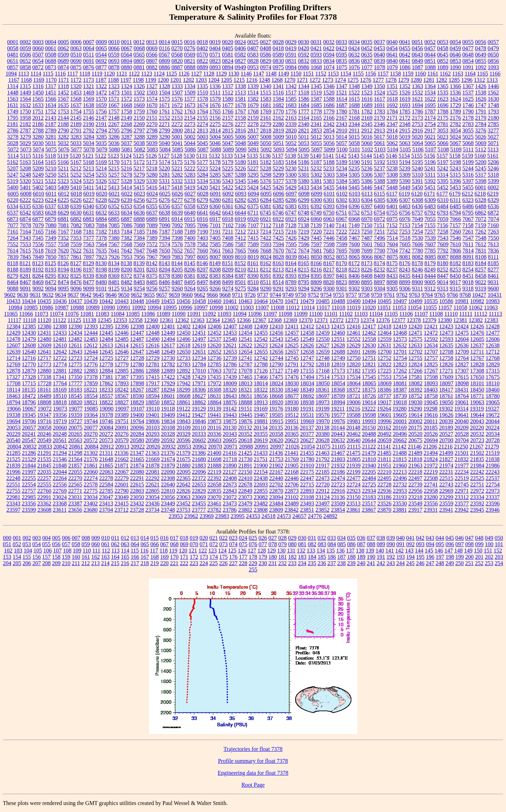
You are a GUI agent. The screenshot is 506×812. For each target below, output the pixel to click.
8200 (126, 270)
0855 (481, 61)
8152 (240, 263)
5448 (392, 187)
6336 (38, 206)
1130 (233, 74)
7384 (139, 238)
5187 (316, 162)
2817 (253, 130)
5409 (63, 187)
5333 (190, 181)
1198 (138, 80)
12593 (446, 339)
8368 (101, 276)
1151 (308, 74)
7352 (63, 238)
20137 (307, 428)
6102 (342, 194)
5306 (367, 175)
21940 (369, 466)
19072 (45, 409)
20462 (353, 434)
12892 (183, 371)
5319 (13, 181)
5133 (227, 156)
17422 (168, 377)
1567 (63, 99)
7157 (455, 225)
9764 (427, 295)
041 (410, 538)
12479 (29, 339)
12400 (153, 326)
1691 (379, 105)
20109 (184, 428)
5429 (291, 187)
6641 (202, 213)
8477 (89, 282)
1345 (316, 86)
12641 (44, 352)
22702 (276, 484)
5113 (493, 149)
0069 (152, 48)
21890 (230, 466)
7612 (481, 244)
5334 (202, 181)
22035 (44, 472)
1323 (114, 86)
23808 (261, 510)
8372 (126, 276)
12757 (431, 358)
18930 (292, 402)
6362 (240, 206)
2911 (354, 130)
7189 (190, 232)
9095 (63, 289)
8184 (481, 263)
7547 (468, 238)
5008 (266, 137)
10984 (15, 307)
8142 (152, 263)
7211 (228, 232)
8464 (13, 282)
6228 (101, 200)
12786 (230, 364)
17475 (276, 377)
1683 (291, 105)
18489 (44, 396)
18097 (446, 383)
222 (184, 563)
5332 (177, 181)
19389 (122, 415)
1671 (164, 105)
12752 (384, 358)
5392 (430, 181)
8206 (190, 270)
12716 (29, 358)
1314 (13, 86)
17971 (199, 383)
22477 (353, 478)
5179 (228, 162)
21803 (338, 459)
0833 (316, 61)
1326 (139, 86)
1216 (252, 80)
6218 (480, 194)
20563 (75, 440)
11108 (436, 314)
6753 (367, 213)
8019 (253, 257)
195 (420, 557)
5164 (38, 162)
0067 (126, 48)
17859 (91, 383)
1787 (430, 112)
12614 (122, 345)
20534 (493, 434)
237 (332, 563)
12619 (199, 345)
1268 (277, 80)
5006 (240, 137)
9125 (114, 289)
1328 (164, 86)
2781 (443, 124)
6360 (215, 206)
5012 (316, 137)
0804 (126, 61)
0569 (190, 55)
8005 (203, 257)
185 (322, 557)
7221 (329, 232)
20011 (431, 421)
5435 (329, 187)
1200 (163, 80)
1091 (468, 67)
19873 (214, 421)
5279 (139, 175)
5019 (405, 137)
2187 (51, 124)
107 (57, 551)
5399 (493, 181)
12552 (353, 339)
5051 (278, 143)
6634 (126, 213)
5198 (455, 162)
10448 (137, 301)
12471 (415, 333)
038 (381, 538)
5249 (38, 175)
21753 (276, 459)
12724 (91, 358)
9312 (430, 289)
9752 (313, 295)
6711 (253, 213)
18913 (261, 402)
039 (391, 538)
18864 (214, 402)
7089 (152, 225)
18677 (292, 396)
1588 (329, 99)
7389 (152, 238)
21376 (168, 453)
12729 (153, 358)
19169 (261, 409)
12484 (106, 339)
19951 (292, 421)
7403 (202, 238)
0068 (139, 48)
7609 (443, 244)
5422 (228, 187)
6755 (392, 213)
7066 (455, 219)
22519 (462, 478)
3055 (468, 130)
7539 (430, 238)
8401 (342, 276)
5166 (63, 162)
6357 (177, 206)
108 (67, 551)
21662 (122, 459)
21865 (106, 466)
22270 (75, 478)
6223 (38, 200)
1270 (290, 80)
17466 (261, 377)
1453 (76, 93)
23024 (60, 497)
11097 (270, 314)
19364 (91, 415)
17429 (199, 377)
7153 (404, 225)
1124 (159, 74)
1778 (316, 112)
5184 (291, 162)
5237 (379, 168)
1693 (405, 105)
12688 (338, 352)
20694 (431, 440)
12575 (415, 339)
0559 (114, 55)
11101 (331, 314)
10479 (307, 301)
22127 (230, 472)
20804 (14, 447)
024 (243, 538)
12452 (214, 333)
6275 (152, 200)
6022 (127, 194)
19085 (91, 409)
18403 (431, 390)
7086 (127, 225)
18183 (75, 390)
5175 (177, 162)
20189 (446, 428)
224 (204, 563)
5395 (443, 181)
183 (302, 557)
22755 (13, 491)
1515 (266, 93)
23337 (493, 497)
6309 (430, 200)
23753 (183, 510)
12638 (493, 345)
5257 (114, 175)
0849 (417, 61)
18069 (384, 383)
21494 (431, 453)
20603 (214, 440)
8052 (329, 257)
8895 (367, 282)
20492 (384, 434)
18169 (60, 390)
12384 (13, 326)
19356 (60, 415)
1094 (11, 74)
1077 (367, 67)
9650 (124, 295)
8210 (240, 270)
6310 (443, 200)
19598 (369, 415)
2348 (405, 124)
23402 (91, 503)
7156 (442, 225)
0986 (304, 67)
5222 (190, 168)
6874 (25, 219)
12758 (446, 358)
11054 (414, 307)
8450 (455, 276)
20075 (76, 428)
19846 (199, 421)
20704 (462, 440)
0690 (76, 61)
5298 (266, 175)
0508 (51, 55)
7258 (443, 232)
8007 (215, 257)
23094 (276, 497)
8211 (253, 270)
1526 (405, 93)
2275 (215, 124)
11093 (224, 314)
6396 (354, 206)
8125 (51, 263)
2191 (101, 124)
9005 (430, 282)
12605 (477, 339)
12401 (168, 326)
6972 (379, 219)
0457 (430, 48)
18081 (400, 383)
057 (66, 544)
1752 (51, 112)
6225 (63, 200)
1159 (408, 74)
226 (223, 563)
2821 (304, 130)
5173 (152, 162)
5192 (379, 162)
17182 (353, 371)
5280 (152, 175)
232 (283, 563)
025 (253, 538)
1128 (209, 74)
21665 (137, 459)
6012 (64, 194)
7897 (89, 257)
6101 (329, 194)
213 (96, 563)
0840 (392, 61)
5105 (405, 149)
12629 (353, 345)
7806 (455, 251)
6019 (89, 194)
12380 (445, 320)
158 (56, 557)
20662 (400, 440)
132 (301, 551)
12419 (400, 326)
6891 (164, 219)
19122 (183, 409)
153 (7, 557)
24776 (315, 516)
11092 (209, 314)
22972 (477, 491)
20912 (107, 447)
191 (381, 557)
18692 (307, 396)
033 (332, 538)
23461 (214, 503)
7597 (316, 244)
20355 (261, 434)
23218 (415, 497)
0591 (291, 55)
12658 (307, 352)
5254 (89, 175)
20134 (260, 428)
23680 (91, 510)
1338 (240, 86)
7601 (367, 244)
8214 (291, 270)
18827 (122, 402)
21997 (29, 472)
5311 (430, 175)
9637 (73, 295)
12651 (199, 352)
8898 (392, 282)
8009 (228, 257)
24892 (330, 516)
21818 (415, 459)
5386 (367, 181)
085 (342, 544)
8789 (291, 282)
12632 (400, 345)
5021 (430, 137)
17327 (13, 377)
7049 (417, 219)
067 (164, 544)
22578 (91, 484)
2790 (63, 130)
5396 (455, 181)
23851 (307, 510)
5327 (114, 181)
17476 (292, 377)
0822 (202, 61)
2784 (481, 124)
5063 (405, 143)
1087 (417, 67)
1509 (190, 93)
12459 (323, 333)
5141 (329, 156)
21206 (430, 447)
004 (46, 538)
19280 (400, 409)
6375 (253, 206)
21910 (307, 466)
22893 (307, 491)
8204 (164, 270)
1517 (291, 93)
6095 (266, 194)
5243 (455, 168)
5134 (240, 156)
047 (469, 538)
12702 (415, 352)
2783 (468, 124)
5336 (215, 181)
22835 (214, 491)
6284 (266, 200)
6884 (101, 219)
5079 (102, 149)
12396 (122, 326)
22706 (292, 484)
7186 (152, 232)
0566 (152, 55)
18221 (91, 390)
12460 (338, 333)
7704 (392, 251)
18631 (214, 396)
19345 (29, 415)
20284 (137, 434)
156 (37, 557)
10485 (323, 301)
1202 (188, 80)
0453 (379, 48)
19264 (384, 409)
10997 (201, 307)
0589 (278, 55)
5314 (443, 175)
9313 (443, 289)
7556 (38, 244)
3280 (38, 137)
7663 (228, 251)
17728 (44, 383)
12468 (400, 333)
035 (351, 538)
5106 (418, 149)
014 (145, 538)
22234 (462, 472)
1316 (38, 86)
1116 (60, 74)
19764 (137, 421)
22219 (431, 472)
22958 (431, 491)
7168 (76, 232)
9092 (38, 289)
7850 (51, 257)
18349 (307, 390)
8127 (76, 263)
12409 (261, 326)
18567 (122, 396)
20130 (229, 428)
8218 (342, 270)
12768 (493, 358)
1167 (14, 80)
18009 (230, 383)
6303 (354, 200)
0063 (76, 48)
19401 (153, 415)
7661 (215, 251)
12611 (75, 345)
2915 (405, 130)
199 (460, 557)
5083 (152, 149)
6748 (304, 213)
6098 (304, 194)
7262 (481, 232)
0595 (342, 55)
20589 (153, 440)
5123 (113, 156)
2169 (367, 118)
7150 (366, 225)
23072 (230, 497)
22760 (44, 491)
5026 (481, 137)
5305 (354, 175)
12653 (230, 352)
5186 (304, 162)
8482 (126, 282)
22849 (245, 491)
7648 (152, 251)
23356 (29, 503)
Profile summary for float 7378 (253, 761)
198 (450, 557)
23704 (106, 510)
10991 (123, 307)
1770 (278, 112)
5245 (481, 168)
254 (499, 563)
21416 (230, 453)
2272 (177, 124)
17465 (245, 377)
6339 (76, 206)
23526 (384, 503)
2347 (392, 124)
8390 (253, 276)
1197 (126, 80)
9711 (237, 295)
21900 (261, 466)
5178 (215, 162)
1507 (177, 93)
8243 (405, 270)
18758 (431, 396)
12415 (338, 326)
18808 (44, 402)
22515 (446, 478)
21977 (462, 466)
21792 (323, 459)
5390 (405, 181)
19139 (214, 409)
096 (450, 544)
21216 (446, 447)
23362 (44, 503)
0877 (101, 67)
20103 (153, 428)
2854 (329, 130)
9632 (48, 295)
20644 (369, 440)
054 (37, 544)
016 (164, 538)
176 (233, 557)
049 (489, 538)
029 (292, 538)
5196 (430, 162)
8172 (354, 263)
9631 (35, 295)
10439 (91, 301)
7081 (64, 225)
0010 (114, 42)
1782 (367, 112)
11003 (247, 307)
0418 (278, 48)
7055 (430, 219)
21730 (245, 459)
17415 (153, 377)
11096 (255, 314)
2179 (481, 118)
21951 (384, 466)
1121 (122, 74)
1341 (278, 86)
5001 (177, 137)
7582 (202, 244)
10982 (477, 301)
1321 (89, 86)
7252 (392, 232)
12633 (415, 345)
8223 (354, 270)
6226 (76, 200)
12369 (290, 320)
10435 (44, 301)
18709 (338, 396)
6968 (354, 219)
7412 (240, 238)
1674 (202, 105)
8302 (63, 276)
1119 (97, 74)
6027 (190, 194)
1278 (391, 80)
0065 (101, 48)
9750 (301, 295)
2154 (190, 118)
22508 (431, 478)
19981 (353, 421)
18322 (261, 390)
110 (87, 551)
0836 (354, 61)
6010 (38, 194)
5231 (304, 168)
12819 (338, 364)
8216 (316, 270)
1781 (354, 112)
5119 (63, 156)
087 (361, 544)
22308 (168, 478)
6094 (253, 194)
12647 (137, 352)
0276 (190, 48)
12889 (168, 371)
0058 (13, 48)
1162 (445, 74)
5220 (164, 168)
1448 (13, 93)
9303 (367, 289)
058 (76, 544)
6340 (89, 206)
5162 (13, 162)
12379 (429, 320)
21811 (384, 459)
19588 (353, 415)
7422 (266, 238)
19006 (353, 402)
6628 (51, 213)
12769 (13, 364)
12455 (261, 333)
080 (292, 544)
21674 (168, 459)
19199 (323, 409)
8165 (304, 263)
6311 (455, 200)
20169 (400, 428)
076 (253, 544)
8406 (354, 276)
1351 (392, 86)
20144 (338, 428)
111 (96, 551)
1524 (379, 93)
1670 (152, 105)
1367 (468, 86)
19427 (199, 415)
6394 (342, 206)
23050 (137, 497)
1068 (316, 67)
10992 (139, 307)
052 (17, 544)
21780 (307, 459)
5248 (25, 175)
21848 (60, 466)
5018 (392, 137)
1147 (258, 74)
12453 (230, 333)
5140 (316, 156)
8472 (51, 282)
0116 (164, 48)
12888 (153, 371)
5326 (101, 181)
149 (468, 551)
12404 (199, 326)
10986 (46, 307)
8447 (443, 276)
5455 (468, 187)
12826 (446, 364)
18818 (60, 402)
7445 (316, 238)
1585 (291, 99)
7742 (405, 251)
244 (401, 563)
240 (361, 563)
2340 (304, 124)
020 (204, 538)
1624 (455, 99)
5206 (493, 162)
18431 (462, 390)
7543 (443, 238)
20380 (323, 434)
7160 (493, 225)
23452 (183, 503)
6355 (152, 206)
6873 (13, 219)
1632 (25, 105)
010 (105, 538)
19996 (384, 421)
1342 (291, 86)
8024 (266, 257)
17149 (292, 371)
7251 (379, 232)
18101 (477, 383)
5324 (76, 181)
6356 (164, 206)
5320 (25, 181)
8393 (291, 276)
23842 (292, 510)
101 (499, 544)
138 (360, 551)
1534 (430, 93)
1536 (455, 93)
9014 (443, 282)
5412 (101, 187)
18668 (276, 396)
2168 (354, 118)
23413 (106, 503)
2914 (392, 130)
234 (302, 563)
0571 (215, 55)
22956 (415, 491)
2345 (367, 124)
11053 (399, 307)
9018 (468, 282)
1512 (228, 93)
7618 (38, 251)
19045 (431, 402)
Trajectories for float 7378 (253, 749)
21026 (292, 447)
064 (135, 544)
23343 (13, 503)
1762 (177, 112)
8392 (278, 276)
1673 (190, 105)
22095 (183, 472)
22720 (323, 484)
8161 (253, 263)
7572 (152, 244)
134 (321, 551)
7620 (63, 251)
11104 (376, 314)
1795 (13, 118)
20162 (384, 428)
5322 (51, 181)
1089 (443, 67)
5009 (278, 137)
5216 (126, 168)
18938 (307, 402)
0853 (455, 61)
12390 (75, 326)
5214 (101, 168)
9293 (291, 289)
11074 (56, 314)
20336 (214, 434)
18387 (400, 390)
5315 (455, 175)
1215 (239, 80)
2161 (266, 118)
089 (381, 544)
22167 (276, 472)
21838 (493, 459)
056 (56, 544)
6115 (379, 194)
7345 (38, 238)
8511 (265, 282)
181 (283, 557)
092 (410, 544)
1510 (202, 93)
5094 (291, 149)
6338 (63, 206)
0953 (253, 67)
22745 (462, 484)
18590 (137, 396)
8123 (38, 263)
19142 (230, 409)
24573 (284, 516)
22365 (183, 478)
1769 (266, 112)
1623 (443, 99)
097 (460, 544)
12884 (106, 371)
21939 (353, 466)
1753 (63, 112)
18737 (384, 396)
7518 (405, 238)
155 (27, 557)
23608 (44, 510)
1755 (89, 112)
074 (233, 544)
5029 (25, 143)
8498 (215, 282)
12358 (136, 320)
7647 (139, 251)
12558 (369, 339)
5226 (240, 168)
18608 (183, 396)
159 (66, 557)
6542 (25, 213)
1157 (383, 74)
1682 (278, 105)
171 (184, 557)
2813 (202, 130)
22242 (477, 472)
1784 (392, 112)
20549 (44, 440)
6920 (253, 219)
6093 (241, 194)
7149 (354, 225)
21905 (292, 466)
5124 (126, 156)
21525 (13, 459)
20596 (183, 440)
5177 (202, 162)
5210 (51, 168)
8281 (25, 276)
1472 (101, 93)
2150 (139, 118)
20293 (153, 434)
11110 (451, 314)
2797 (139, 130)
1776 (291, 112)
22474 (338, 478)
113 (115, 551)
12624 (276, 345)
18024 (276, 383)
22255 (29, 478)
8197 (89, 270)
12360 (151, 320)
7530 (417, 238)
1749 (13, 112)
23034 (91, 497)
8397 (329, 276)
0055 (468, 42)
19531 (307, 415)
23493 (307, 503)
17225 (384, 371)
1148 (271, 74)
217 (135, 563)
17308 (477, 371)
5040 (164, 143)
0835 (342, 61)
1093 (493, 67)
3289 (152, 137)
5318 (493, 175)
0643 (417, 55)
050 (499, 538)
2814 (215, 130)
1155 (358, 74)
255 (253, 569)
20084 (106, 428)
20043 (477, 421)
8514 (278, 282)
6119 (404, 194)
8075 (393, 257)
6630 (76, 213)
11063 (491, 307)
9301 (342, 289)
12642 (60, 352)
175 (223, 557)
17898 (137, 383)
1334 (190, 86)
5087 (203, 149)
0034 (354, 42)
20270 (91, 434)
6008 (26, 194)
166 (135, 557)
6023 (140, 194)
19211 (338, 409)
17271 (446, 371)
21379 (183, 453)
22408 (230, 478)
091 (401, 544)
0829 (266, 61)
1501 (126, 93)
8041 (304, 257)
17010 (199, 371)
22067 (122, 472)
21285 (13, 453)
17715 (29, 383)
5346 (253, 181)
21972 (431, 466)
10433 (13, 301)
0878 (114, 67)
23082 (261, 497)
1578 (202, 99)
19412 (183, 415)
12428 (493, 326)
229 (253, 563)
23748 (168, 510)
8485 (152, 282)
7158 (468, 225)
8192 (38, 270)
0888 (190, 67)
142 (400, 551)
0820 (177, 61)
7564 (101, 244)
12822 (384, 364)
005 (56, 538)
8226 (367, 270)
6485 (455, 206)
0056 (481, 42)
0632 (354, 55)
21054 (308, 447)
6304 (367, 200)
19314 (461, 409)
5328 (126, 181)
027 (273, 538)
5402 (38, 187)
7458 (342, 238)
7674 (304, 251)
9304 (379, 289)
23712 (122, 510)
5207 (13, 168)
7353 (76, 238)
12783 (183, 364)
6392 (316, 206)
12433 (60, 333)
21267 (476, 447)
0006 (76, 42)
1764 (202, 112)
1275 (353, 80)
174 (214, 557)
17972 (214, 383)
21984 (477, 466)
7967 (152, 257)
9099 (89, 289)
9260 (177, 289)
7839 (13, 257)
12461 (353, 333)
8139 (139, 263)
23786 (230, 510)
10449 (153, 301)
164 (115, 557)
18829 (137, 402)
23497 (323, 503)
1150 (296, 74)
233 (292, 563)
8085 (430, 257)
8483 (139, 282)
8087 (443, 257)
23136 (338, 497)
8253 (455, 270)
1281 (429, 80)
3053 (443, 130)
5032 (63, 143)
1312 (479, 80)
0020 (228, 42)
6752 (354, 213)
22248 (13, 478)
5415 (139, 187)
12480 (44, 339)
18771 (477, 396)
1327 (152, 86)
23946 (493, 510)
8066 (367, 257)
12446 (122, 333)
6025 (165, 194)
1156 (371, 74)
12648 (153, 352)
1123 (147, 74)
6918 (228, 219)
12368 (275, 320)
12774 (60, 364)
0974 (266, 67)
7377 (89, 238)
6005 (13, 194)
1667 (114, 105)
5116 (38, 156)
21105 (339, 447)
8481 (114, 282)
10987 (61, 307)
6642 (215, 213)
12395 (106, 326)
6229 (114, 200)
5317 (481, 175)
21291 (44, 453)
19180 (292, 409)
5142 (341, 156)
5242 (443, 168)
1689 (367, 105)
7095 (190, 225)
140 (380, 551)
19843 (183, 421)
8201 (139, 270)
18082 (415, 383)
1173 (88, 80)
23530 (400, 503)
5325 (89, 181)
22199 (353, 472)
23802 (245, 510)
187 (342, 557)
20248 (60, 434)
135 (331, 551)
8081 (405, 257)
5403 (51, 187)
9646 (111, 295)
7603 (379, 244)
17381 (106, 377)
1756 (101, 112)
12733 (183, 358)
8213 (278, 270)
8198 (101, 270)
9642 (86, 295)
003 (37, 538)
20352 (245, 434)
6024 (152, 194)
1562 (493, 93)
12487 (137, 339)
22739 (415, 484)
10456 (183, 301)
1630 (493, 99)
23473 (230, 503)
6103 (355, 194)
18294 (168, 390)
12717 (44, 358)
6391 (304, 206)
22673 (230, 484)
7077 (13, 225)
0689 (63, 61)
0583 (253, 55)
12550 (323, 339)
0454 (392, 48)
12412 (307, 326)
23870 (384, 510)
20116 (214, 428)
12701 (400, 352)
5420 (202, 187)
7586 (228, 244)
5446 (367, 187)
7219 (304, 232)
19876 (245, 421)
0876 (89, 67)
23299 (446, 497)
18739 (400, 396)
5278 (126, 175)
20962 (200, 447)
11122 (59, 320)
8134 (114, 263)
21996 (13, 472)
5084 (165, 149)
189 (361, 557)
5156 (430, 156)
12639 (13, 352)
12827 (462, 364)
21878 (153, 466)
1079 (392, 67)
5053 (304, 143)
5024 (455, 137)
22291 (137, 478)
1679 (253, 105)
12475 (462, 333)
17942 (183, 383)
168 (155, 557)
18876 (230, 402)
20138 (322, 428)
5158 (455, 156)
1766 (228, 112)
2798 (152, 130)
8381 (190, 276)
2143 (51, 118)
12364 (213, 320)
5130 (189, 156)
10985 (31, 307)
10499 (415, 301)
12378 (414, 320)
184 (312, 557)
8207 (202, 270)
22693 (261, 484)
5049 (253, 143)
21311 (106, 453)
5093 (279, 149)
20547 (29, 440)
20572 (91, 440)
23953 (176, 516)
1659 (101, 105)
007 (76, 538)
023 (233, 538)
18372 (353, 390)
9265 (202, 289)
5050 (266, 143)
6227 (89, 200)
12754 (400, 358)
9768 (465, 295)
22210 (384, 472)
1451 (51, 93)
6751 (342, 213)
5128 (177, 156)
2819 (278, 130)
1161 (433, 74)
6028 (203, 194)
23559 (446, 503)
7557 (51, 244)
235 (312, 563)
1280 (416, 80)
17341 (60, 377)
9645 (98, 295)
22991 (44, 497)
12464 (384, 333)
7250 (367, 232)
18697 (323, 396)
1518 (304, 93)
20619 (261, 440)
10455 (168, 301)
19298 (430, 409)
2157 (228, 118)
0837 (367, 61)
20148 (353, 428)
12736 (214, 358)
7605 (405, 244)
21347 (137, 453)
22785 (106, 491)
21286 (29, 453)
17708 (13, 383)
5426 (278, 187)
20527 (446, 434)
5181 (253, 162)
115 (135, 551)
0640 (379, 55)
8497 (202, 282)
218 (145, 563)
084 (332, 544)
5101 (355, 149)
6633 (114, 213)
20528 (462, 434)
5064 (417, 143)
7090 (165, 225)
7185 (139, 232)
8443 (417, 276)
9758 (364, 295)
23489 (292, 503)
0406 (240, 48)
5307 (379, 175)
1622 (430, 99)
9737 (263, 295)
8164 (291, 263)
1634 (51, 105)
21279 (492, 447)
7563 (89, 244)
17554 (400, 377)
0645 (443, 55)
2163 (291, 118)
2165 (316, 118)
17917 (153, 383)
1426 (481, 86)
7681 (316, 251)
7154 (417, 225)
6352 (114, 206)
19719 (60, 421)
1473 (114, 93)
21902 (276, 466)
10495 (384, 301)
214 (105, 563)
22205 (369, 472)
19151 (245, 409)
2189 (76, 124)
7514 (392, 238)
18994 (338, 402)
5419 (190, 187)
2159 (253, 118)
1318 (63, 86)
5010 (291, 137)
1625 (468, 99)
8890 (354, 282)
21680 (199, 459)
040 (401, 538)
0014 (164, 42)
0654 (38, 61)
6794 (455, 213)
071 (204, 544)
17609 (446, 377)
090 (391, 544)
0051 (417, 42)
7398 (177, 238)
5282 (177, 175)
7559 (76, 244)
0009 (101, 42)
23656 (75, 510)
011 (115, 538)
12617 (168, 345)
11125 (74, 320)
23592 (477, 503)
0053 (443, 42)
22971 (462, 491)
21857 (75, 466)
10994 (154, 307)
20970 (215, 447)
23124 (323, 497)
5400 (13, 187)
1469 (89, 93)
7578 (190, 244)
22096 (199, 472)
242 (381, 563)
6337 (51, 206)
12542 (261, 339)
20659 (384, 440)
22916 (338, 491)
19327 (492, 409)
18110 (492, 383)
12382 (476, 320)
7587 (240, 244)
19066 (14, 409)
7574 (164, 244)
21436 (276, 453)
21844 (29, 466)
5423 (240, 187)
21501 (462, 453)
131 (291, 551)
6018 (76, 194)
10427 (479, 295)
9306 (405, 289)
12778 (106, 364)
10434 (29, 301)
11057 (445, 307)
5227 (253, 168)
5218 (152, 168)
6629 (63, 213)
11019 (354, 307)
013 (135, 538)
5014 (342, 137)
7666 (253, 251)
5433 (304, 187)
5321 (38, 181)
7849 (38, 257)
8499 (228, 282)
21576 (91, 459)
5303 (329, 175)
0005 (63, 42)
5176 (190, 162)
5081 (127, 149)
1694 (417, 105)
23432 (137, 503)
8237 (392, 270)
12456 (276, 333)
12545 (292, 339)
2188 (63, 124)
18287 (153, 390)
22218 (415, 472)
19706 (29, 421)
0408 (266, 48)
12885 (122, 371)
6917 (215, 219)
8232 (379, 270)
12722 (60, 358)
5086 (190, 149)
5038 (139, 143)
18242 (122, 390)
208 (46, 563)
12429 (13, 333)
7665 (240, 251)
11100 (316, 314)
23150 (353, 497)
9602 (10, 295)
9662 (200, 295)
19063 (477, 402)
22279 (122, 478)
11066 (26, 314)
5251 (63, 175)
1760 (152, 112)
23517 (369, 503)
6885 (114, 219)
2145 (76, 118)
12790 (276, 364)
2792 (89, 130)
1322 (101, 86)
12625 (292, 345)
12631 (384, 345)
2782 (455, 124)
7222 (342, 232)
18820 (75, 402)
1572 (126, 99)
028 (283, 538)
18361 (323, 390)
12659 (323, 352)
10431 (495, 295)
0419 (291, 48)
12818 (323, 364)
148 (459, 551)
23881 (400, 510)
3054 (455, 130)
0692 (101, 61)
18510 (60, 396)
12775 (75, 364)
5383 (329, 181)
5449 (405, 187)
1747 (481, 105)
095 (440, 544)
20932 (169, 447)
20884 (91, 447)
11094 (239, 314)
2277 (240, 124)
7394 (164, 238)
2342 (329, 124)
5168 (89, 162)
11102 (346, 314)
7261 (468, 232)
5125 (139, 156)
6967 (342, 219)
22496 (400, 478)
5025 (468, 137)
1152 (321, 74)
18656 (261, 396)
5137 (278, 156)
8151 (228, 263)
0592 (304, 55)
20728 (493, 440)
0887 (177, 67)
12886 (137, 371)
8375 (152, 276)
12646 (122, 352)
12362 (182, 320)
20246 (44, 434)
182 (292, 557)
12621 (230, 345)
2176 (455, 118)
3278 (13, 137)
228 (243, 563)
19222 (369, 409)
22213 (400, 472)
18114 (13, 390)
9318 (468, 289)
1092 (481, 67)
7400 (190, 238)
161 (86, 557)
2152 (164, 118)
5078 (89, 149)
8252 (443, 270)
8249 (430, 270)
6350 (101, 206)
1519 (316, 93)
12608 (29, 345)
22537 (493, 478)
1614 (342, 99)
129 (272, 551)
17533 (338, 377)
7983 (177, 257)
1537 (468, 93)
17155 (307, 371)
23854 (338, 510)
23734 (153, 510)
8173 (367, 263)
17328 (29, 377)
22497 (415, 478)
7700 (379, 251)
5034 (89, 143)
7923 (102, 257)
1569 (89, 99)
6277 (177, 200)
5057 (342, 143)
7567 (114, 244)
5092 (266, 149)
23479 (245, 503)
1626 (481, 99)
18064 (353, 383)
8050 (317, 257)
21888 (214, 466)
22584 (106, 484)
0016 (190, 42)
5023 (443, 137)
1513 (240, 93)
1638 (89, 105)
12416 (353, 326)
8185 (493, 263)
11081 (87, 314)
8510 (253, 282)
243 (391, 563)
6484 (443, 206)
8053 (342, 257)
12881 (60, 371)
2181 (13, 124)
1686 (329, 105)
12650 (183, 352)
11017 (323, 307)
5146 (392, 156)
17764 (60, 383)
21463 (323, 453)
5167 (76, 162)
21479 (369, 453)
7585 (215, 244)
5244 (468, 168)
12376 (383, 320)
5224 (215, 168)
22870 (276, 491)
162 (96, 557)
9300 (329, 289)
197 (440, 557)
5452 (443, 187)
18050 (323, 383)
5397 (468, 181)
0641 (392, 55)
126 (242, 551)
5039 (152, 143)
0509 (63, 55)
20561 (60, 440)
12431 (44, 333)
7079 (38, 225)
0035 (367, 42)
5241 (430, 168)
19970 (323, 421)
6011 (51, 194)
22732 (400, 484)
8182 (455, 263)
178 (253, 557)
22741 (431, 484)
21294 (60, 453)
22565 (75, 484)
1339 (253, 86)
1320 (76, 86)
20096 (137, 428)
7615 (25, 251)
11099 (301, 314)
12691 (353, 352)
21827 (446, 459)
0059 (25, 48)
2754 (430, 124)
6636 (139, 213)
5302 (316, 175)
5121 (88, 156)
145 (429, 551)
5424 (253, 187)
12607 (13, 345)
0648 (468, 55)
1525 (392, 93)
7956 (140, 257)
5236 (367, 168)
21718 (230, 459)
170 (174, 557)
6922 (278, 219)
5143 (354, 156)
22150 (245, 472)
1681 (266, 105)
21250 (461, 447)
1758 (126, 112)
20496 (400, 434)
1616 (367, 99)
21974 (446, 466)
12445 (106, 333)
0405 (228, 48)
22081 (153, 472)
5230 (291, 168)
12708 (446, 352)
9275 (240, 289)
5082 (140, 149)
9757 (351, 295)
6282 (240, 200)
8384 (228, 276)
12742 (261, 358)
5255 (101, 175)
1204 (214, 80)
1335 (202, 86)
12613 (106, 345)
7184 (126, 232)
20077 (91, 428)
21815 (400, 459)
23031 (75, 497)
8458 (481, 276)
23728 (137, 510)
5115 (25, 156)
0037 (379, 42)
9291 (278, 289)
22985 (29, 497)
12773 (44, 364)
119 (173, 551)
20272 (106, 434)
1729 (455, 105)
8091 (468, 257)
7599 (342, 244)
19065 (493, 402)
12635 (446, 345)
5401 (25, 187)
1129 (221, 74)
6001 (481, 187)
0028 (278, 42)
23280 (431, 497)
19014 (369, 402)
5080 (114, 149)
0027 (266, 42)
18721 (353, 396)
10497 (400, 301)
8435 (405, 276)
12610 (60, 345)
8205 (177, 270)
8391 (266, 276)
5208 (25, 168)
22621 (153, 484)
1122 (134, 74)
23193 (400, 497)
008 (86, 538)
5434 (316, 187)
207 (37, 563)
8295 (51, 276)
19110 (153, 409)
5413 (114, 187)
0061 (51, 48)
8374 (139, 276)
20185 (430, 428)
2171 (392, 118)
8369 (114, 276)
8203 (152, 270)
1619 (405, 99)
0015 (177, 42)
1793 (493, 112)
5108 (443, 149)
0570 (202, 55)
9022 (481, 282)
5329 (139, 181)
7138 (303, 225)
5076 (64, 149)
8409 (379, 276)
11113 (495, 314)
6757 (417, 213)
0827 (240, 61)
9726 (250, 295)
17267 (431, 371)
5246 (493, 168)
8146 (202, 263)
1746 (468, 105)
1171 (63, 80)
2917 (430, 130)
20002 (415, 421)
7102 (228, 225)
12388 (60, 326)
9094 (51, 289)
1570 (101, 99)
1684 (304, 105)
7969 (165, 257)
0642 (405, 55)
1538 (481, 93)
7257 (430, 232)
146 (439, 551)
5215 (114, 168)
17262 (400, 371)
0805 (139, 61)
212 (86, 563)
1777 (304, 112)
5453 (455, 187)
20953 (184, 447)
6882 (76, 219)
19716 (44, 421)
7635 (101, 251)
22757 (29, 491)
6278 (190, 200)
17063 (214, 371)
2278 (253, 124)
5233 (329, 168)
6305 (379, 200)
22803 (137, 491)
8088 (456, 257)
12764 (462, 358)
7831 (481, 251)
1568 (76, 99)
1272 (315, 80)
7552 (13, 244)
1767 (240, 112)
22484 (369, 478)
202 (489, 557)
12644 (91, 352)
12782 (168, 364)
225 (214, 563)
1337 (228, 86)
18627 (199, 396)
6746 (278, 213)
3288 (139, 137)
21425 (245, 453)
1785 (405, 112)
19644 (477, 415)
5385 (354, 181)
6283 (253, 200)
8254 (468, 270)
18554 (91, 396)
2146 (89, 118)
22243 (493, 472)
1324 (126, 86)
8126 (63, 263)
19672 (493, 415)
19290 (415, 409)
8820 (329, 282)
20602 (199, 440)
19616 (431, 415)
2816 (240, 130)
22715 (307, 484)
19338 (13, 415)
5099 (329, 149)
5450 (417, 187)
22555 (44, 484)
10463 (245, 301)
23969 (207, 516)
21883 (199, 466)
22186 (338, 472)
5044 (190, 143)
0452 (367, 48)
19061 (462, 402)
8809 (316, 282)
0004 (51, 42)
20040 (462, 421)
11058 (460, 307)
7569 (139, 244)
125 (232, 551)
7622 (76, 251)
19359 (75, 415)
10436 (60, 301)
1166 (495, 74)
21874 (137, 466)
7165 (38, 232)
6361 (228, 206)
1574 (152, 99)
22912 (323, 491)
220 (164, 563)
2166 (329, 118)
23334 (477, 497)
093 (420, 544)
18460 (493, 390)
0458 (443, 48)
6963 (329, 219)
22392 (214, 478)
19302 (446, 409)
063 (125, 544)
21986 (493, 466)
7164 (25, 232)
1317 (51, 86)
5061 (379, 143)
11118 (29, 320)
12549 (307, 339)
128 (262, 551)
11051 (384, 307)
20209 (461, 428)
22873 (292, 491)
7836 (493, 251)
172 (194, 557)
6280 (215, 200)
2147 (101, 118)
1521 (342, 93)
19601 (384, 415)
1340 (266, 86)
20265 (75, 434)
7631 (89, 251)
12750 (353, 358)
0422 (329, 48)
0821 (190, 61)
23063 (183, 497)
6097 (291, 194)
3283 (76, 137)
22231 (446, 472)
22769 (60, 491)
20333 (199, 434)
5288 (240, 175)
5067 (455, 143)
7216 (291, 232)
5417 (164, 187)
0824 (228, 61)
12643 (75, 352)
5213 (89, 168)
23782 (214, 510)
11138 (89, 320)
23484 (276, 503)
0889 (202, 67)
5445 (354, 187)
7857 (64, 257)
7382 (126, 238)
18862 (199, 402)
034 (342, 538)
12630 (369, 345)
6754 (379, 213)
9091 (25, 289)
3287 (126, 137)
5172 (139, 162)
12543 (276, 339)
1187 (101, 80)
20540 (13, 440)
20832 (30, 447)
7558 (63, 244)
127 (252, 551)
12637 (477, 345)
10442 (106, 301)
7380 (114, 238)
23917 (415, 510)
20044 (493, 421)
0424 (354, 48)
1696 (443, 105)
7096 (203, 225)
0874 (63, 67)
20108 (168, 428)
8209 (228, 270)
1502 (139, 93)
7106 (241, 225)
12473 (446, 333)
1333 (177, 86)
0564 (126, 55)
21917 (323, 466)
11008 (277, 307)
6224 (51, 200)
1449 (25, 93)
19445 (245, 415)
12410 (276, 326)
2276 (228, 124)
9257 (164, 289)
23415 (122, 503)
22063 (106, 472)
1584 (278, 99)
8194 (63, 270)
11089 (163, 314)
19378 (106, 415)
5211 (63, 168)
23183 (369, 497)
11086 (148, 314)
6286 (291, 200)
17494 (307, 377)
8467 (25, 282)
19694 (13, 421)
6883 (89, 219)
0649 (481, 55)
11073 (41, 314)
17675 (493, 377)
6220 (13, 200)
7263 (493, 232)
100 (489, 544)
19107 (137, 409)
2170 (379, 118)
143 (409, 551)
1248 (264, 80)
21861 (91, 466)
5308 (392, 175)
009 (96, 538)
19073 (60, 409)
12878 (13, 371)
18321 (245, 390)
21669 (153, 459)
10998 (216, 307)
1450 (38, 93)
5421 (215, 187)
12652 (214, 352)
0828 (253, 61)
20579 (122, 440)
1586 (304, 99)
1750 (25, 112)
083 (322, 544)
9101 (101, 289)
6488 (481, 206)
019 (194, 538)
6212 (468, 194)
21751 (261, 459)
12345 (105, 320)
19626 (446, 415)
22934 (369, 491)
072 (214, 544)
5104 (393, 149)
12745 (292, 358)
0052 (430, 42)
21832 (462, 459)
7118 (278, 225)
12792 (307, 364)
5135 (253, 156)
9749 (288, 295)
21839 (13, 466)
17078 (245, 371)
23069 (199, 497)
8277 (493, 270)
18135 (29, 390)
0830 (278, 61)
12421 (431, 326)
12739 (230, 358)
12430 (29, 333)
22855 (261, 491)
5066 (443, 143)
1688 (354, 105)
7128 (291, 225)
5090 (241, 149)
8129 (89, 263)
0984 (291, 67)
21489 (415, 453)
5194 (405, 162)
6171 (430, 194)
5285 (215, 175)
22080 (137, 472)
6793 (443, 213)
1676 (215, 105)
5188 (329, 162)
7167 (63, 232)
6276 (164, 200)
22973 (493, 491)
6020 (102, 194)
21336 (122, 453)
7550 (493, 238)
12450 (183, 333)
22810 (168, 491)
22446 (292, 478)
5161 (493, 156)
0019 (215, 42)
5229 (278, 168)
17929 (168, 383)
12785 (214, 364)
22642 (183, 484)
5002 (190, 137)
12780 (137, 364)
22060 (91, 472)
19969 (307, 421)
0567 (164, 55)
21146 (415, 447)
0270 (177, 48)
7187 (164, 232)
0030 (304, 42)
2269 (139, 124)
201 (479, 557)
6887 (126, 219)
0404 (215, 48)
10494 (369, 301)
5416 (152, 187)
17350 (75, 377)
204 (7, 563)
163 (105, 557)
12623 (261, 345)
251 (469, 563)
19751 (122, 421)
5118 (50, 156)
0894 (228, 67)
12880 (44, 371)
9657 (162, 295)
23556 (431, 503)
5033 (76, 143)
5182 (266, 162)
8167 (329, 263)
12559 (384, 339)
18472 (29, 396)
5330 (152, 181)
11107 (421, 314)
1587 (316, 99)
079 (283, 544)
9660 (187, 295)
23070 (214, 497)
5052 (291, 143)
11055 (430, 307)
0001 (13, 42)
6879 (51, 219)
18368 (338, 390)
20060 (60, 428)
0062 (63, 48)
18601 (168, 396)
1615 (354, 99)
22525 (477, 478)
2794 (101, 130)
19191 (307, 409)
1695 (430, 105)
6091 (215, 194)
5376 (266, 181)
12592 (431, 339)
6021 (114, 194)
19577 (338, 415)
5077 (76, 149)
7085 (114, 225)
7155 (430, 225)
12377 (398, 320)
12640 (29, 352)
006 (66, 538)
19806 (153, 421)
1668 (126, 105)
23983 (222, 516)
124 (222, 551)
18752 (415, 396)
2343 (342, 124)
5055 (316, 143)
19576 (323, 415)
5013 (329, 137)
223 (194, 563)
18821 (91, 402)
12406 (214, 326)
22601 (122, 484)
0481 (13, 55)
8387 (240, 276)
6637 (152, 213)
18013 (245, 383)
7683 (329, 251)
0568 (177, 55)
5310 (417, 175)
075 (243, 544)
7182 (101, 232)
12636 (462, 345)
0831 (291, 61)
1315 (25, 86)
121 (193, 551)
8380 (177, 276)
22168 (292, 472)
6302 (342, 200)
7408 (228, 238)
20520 (415, 434)
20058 (45, 428)
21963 (415, 466)
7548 (481, 238)
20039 (446, 421)
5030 (38, 143)
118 (164, 551)
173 (204, 557)
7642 (126, 251)
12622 (245, 345)
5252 (76, 175)
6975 (392, 219)
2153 (177, 118)
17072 (230, 371)
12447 (137, 333)
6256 (139, 200)
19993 (369, 421)
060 (96, 544)
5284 (202, 175)
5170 (114, 162)
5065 (430, 143)
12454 (245, 333)
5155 (417, 156)
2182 (25, 124)
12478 (13, 339)
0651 (13, 61)
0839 (379, 61)
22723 (338, 484)
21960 (400, 466)
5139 (303, 156)
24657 (299, 516)
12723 (75, 358)
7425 (278, 238)
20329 (183, 434)
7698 (354, 251)
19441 (214, 415)
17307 (462, 371)
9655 (149, 295)
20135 (276, 428)
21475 (353, 453)
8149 (215, 263)
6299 (304, 200)
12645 (106, 352)
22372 (199, 478)
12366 (244, 320)
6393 (329, 206)
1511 (215, 93)
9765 (440, 295)
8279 (13, 276)
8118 (12, 263)
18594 (153, 396)
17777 (75, 383)
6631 (89, 213)
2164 (304, 118)
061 (105, 544)
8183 (468, 263)
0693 (114, 61)
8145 (190, 263)
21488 (400, 453)
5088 (215, 149)
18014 (261, 383)
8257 (481, 270)
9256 (152, 289)
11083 (102, 314)
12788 (261, 364)
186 (332, 557)
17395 (137, 377)
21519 (493, 453)
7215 (278, 232)
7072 (481, 219)
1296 (467, 80)
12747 (307, 358)
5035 (101, 143)
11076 (72, 314)
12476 (477, 333)
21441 (292, 453)
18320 (230, 390)
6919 (240, 219)
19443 (230, 415)
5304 (342, 175)
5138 (291, 156)
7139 (316, 225)
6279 (202, 200)
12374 (368, 320)
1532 (417, 93)
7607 (430, 244)
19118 (168, 409)
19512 (292, 415)
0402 (202, 48)
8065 (355, 257)
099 (479, 544)
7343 (25, 238)
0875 (76, 67)
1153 (333, 74)
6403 (405, 206)
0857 (13, 67)
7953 (127, 257)
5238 (392, 168)
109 (77, 551)
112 (106, 551)
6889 (152, 219)
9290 (266, 289)
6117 (392, 194)
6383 (291, 206)
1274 (340, 80)
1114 (36, 74)
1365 (443, 86)
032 (322, 538)
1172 (76, 80)
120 (183, 551)
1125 (171, 74)
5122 (101, 156)
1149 (283, 74)
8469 (38, 282)
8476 (76, 282)
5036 (114, 143)
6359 (202, 206)
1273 (327, 80)
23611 (60, 510)
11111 (466, 314)
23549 (415, 503)
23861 (353, 510)
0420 (304, 48)
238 (342, 563)
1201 (176, 80)
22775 (91, 491)
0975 (278, 67)
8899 (405, 282)
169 (164, 557)
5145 (379, 156)
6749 (316, 213)
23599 (29, 510)
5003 (202, 137)
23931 (431, 510)
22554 (29, 484)
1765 (215, 112)
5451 (430, 187)
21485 (384, 453)
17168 (323, 371)
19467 (261, 415)
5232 (316, 168)
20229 (13, 434)
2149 (126, 118)
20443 (338, 434)
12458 (307, 333)
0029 (291, 42)
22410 (245, 478)
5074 (38, 149)
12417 (369, 326)
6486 (468, 206)
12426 (477, 326)
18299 (183, 390)
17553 (384, 377)
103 (18, 551)
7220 (316, 232)
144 (419, 551)
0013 (152, 42)
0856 (493, 61)
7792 (443, 251)
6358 (190, 206)
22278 (106, 478)
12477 (493, 333)
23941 (446, 510)
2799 (164, 130)
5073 (26, 149)
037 (371, 538)
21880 (183, 466)
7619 (51, 251)
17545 (369, 377)
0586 (266, 55)
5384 (342, 181)
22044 (60, 472)
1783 (379, 112)
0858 (25, 67)
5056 (329, 143)
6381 (266, 206)
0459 (455, 48)
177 (243, 557)
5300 (291, 175)
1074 (329, 67)
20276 (122, 434)
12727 (122, 358)
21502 (477, 453)
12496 (183, 339)
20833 (45, 447)
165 (125, 557)
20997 (277, 447)
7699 (367, 251)
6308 (417, 200)
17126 (261, 371)
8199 (114, 270)
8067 (380, 257)
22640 (168, 484)
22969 (446, 491)
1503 (152, 93)
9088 (13, 289)
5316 (468, 175)
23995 (238, 516)
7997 (190, 257)
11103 (361, 314)
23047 (106, 497)
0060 (38, 48)
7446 (329, 238)
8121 (25, 263)
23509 (338, 503)
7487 (367, 238)
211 (76, 563)
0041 (405, 42)
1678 (240, 105)
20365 (292, 434)
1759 (139, 112)
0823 (215, 61)
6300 (316, 200)
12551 (338, 339)
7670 (278, 251)
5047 (228, 143)
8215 (304, 270)
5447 (379, 187)
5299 (278, 175)
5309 (405, 175)
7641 (114, 251)
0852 (443, 61)
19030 (415, 402)
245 (410, 563)
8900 (417, 282)
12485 (122, 339)
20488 (369, 434)
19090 (106, 409)
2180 (493, 118)
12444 (91, 333)
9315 (455, 289)
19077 (76, 409)
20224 (492, 428)
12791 (292, 364)
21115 (354, 447)
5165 (51, 162)
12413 (323, 326)
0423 (342, 48)
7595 (291, 244)
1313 (492, 80)
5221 (177, 168)
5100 (342, 149)
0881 (139, 67)
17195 (369, 371)
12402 (183, 326)
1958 (25, 118)
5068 (468, 143)
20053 (14, 428)
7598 (329, 244)
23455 (199, 503)
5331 (164, 181)
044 (440, 538)
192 (391, 557)
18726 (369, 396)
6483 (430, 206)
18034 (307, 383)
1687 (342, 105)
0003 (38, 42)
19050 (446, 402)
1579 (215, 99)
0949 (240, 67)
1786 (417, 112)
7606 (417, 244)
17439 (230, 377)
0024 (240, 42)
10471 (292, 301)
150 (478, 551)
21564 (75, 459)
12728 (137, 358)
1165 (483, 74)
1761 (164, 112)
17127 (276, 371)
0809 (164, 61)
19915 (276, 421)
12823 (400, 364)
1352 (405, 86)
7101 (215, 225)
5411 (88, 187)
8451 (468, 276)
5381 (316, 181)
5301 (304, 175)
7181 (89, 232)
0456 (417, 48)
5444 (342, 187)
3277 (493, 130)
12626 (307, 345)
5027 (493, 137)
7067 (468, 219)
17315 (493, 371)
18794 (13, 402)
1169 (38, 80)
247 (430, 563)
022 (223, 538)
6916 (202, 219)
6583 (38, 213)
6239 (126, 200)
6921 (266, 219)
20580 (137, 440)
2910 (342, 130)
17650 (477, 377)
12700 (384, 352)
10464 (261, 301)
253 (489, 563)
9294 (304, 289)
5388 (379, 181)
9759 (377, 295)
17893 (122, 383)
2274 (202, 124)
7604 (392, 244)
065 (145, 544)
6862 (481, 213)
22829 (199, 491)
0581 (228, 55)
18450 (477, 390)
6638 (164, 213)
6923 (291, 219)
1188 (113, 80)
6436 (417, 206)
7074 (493, 219)
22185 (323, 472)
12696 (369, 352)
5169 (101, 162)
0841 (405, 61)
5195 (417, 162)
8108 (481, 257)
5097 (317, 149)
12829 (493, 364)
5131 (202, 156)
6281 (228, 200)
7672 (291, 251)
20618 (245, 440)
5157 (442, 156)
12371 (321, 320)
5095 (304, 149)
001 (17, 538)
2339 (291, 124)
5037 (126, 143)
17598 (431, 377)
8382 (202, 276)
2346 (379, 124)
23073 (245, 497)
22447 (307, 478)
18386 (384, 390)
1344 (304, 86)
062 (115, 544)
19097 (122, 409)
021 (214, 538)
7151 (379, 225)
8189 (25, 270)
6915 (190, 219)
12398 (137, 326)
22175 (307, 472)
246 (420, 563)
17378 (91, 377)
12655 (261, 352)
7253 (405, 232)
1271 (302, 80)
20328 (168, 434)
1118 (85, 74)
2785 (493, 124)
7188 (177, 232)
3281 (51, 137)
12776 (91, 364)
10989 (92, 307)
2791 (76, 130)
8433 (392, 276)
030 (302, 538)
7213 (253, 232)
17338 (44, 377)
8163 (278, 263)
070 (194, 544)
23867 (369, 510)
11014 (308, 307)
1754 (76, 112)
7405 (215, 238)
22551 (13, 484)
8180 (443, 263)
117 (154, 551)
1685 (316, 105)
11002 (231, 307)
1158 (395, 74)
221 (174, 563)
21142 (399, 447)
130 (281, 551)
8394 (304, 276)
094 (430, 544)
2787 (25, 130)
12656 (276, 352)
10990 (108, 307)
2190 (89, 124)
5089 (228, 149)
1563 (13, 99)
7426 (291, 238)
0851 (430, 61)
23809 (276, 510)
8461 (493, 276)
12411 (291, 326)
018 (184, 538)
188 (351, 557)
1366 (455, 86)
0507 (38, 55)
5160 (480, 156)
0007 (89, 42)
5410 (76, 187)
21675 (183, 459)
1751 (38, 112)
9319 (481, 289)
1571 (114, 99)
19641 (462, 415)
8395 (316, 276)
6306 (392, 200)
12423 (446, 326)
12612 (91, 345)
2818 (266, 130)
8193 (51, 270)
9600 (493, 289)
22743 (446, 484)
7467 (354, 238)
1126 (184, 74)
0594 (329, 55)
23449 (168, 503)
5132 (215, 156)
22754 (493, 484)
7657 (190, 251)
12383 (491, 320)
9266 (215, 289)
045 (450, 538)
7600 (354, 244)
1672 (177, 105)
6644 (240, 213)
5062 (392, 143)
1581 (240, 99)
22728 (384, 484)
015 (155, 538)
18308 (214, 390)
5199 (468, 162)
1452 (63, 93)
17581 (415, 377)
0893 (215, 67)
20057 (29, 428)
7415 (253, 238)
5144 (366, 156)
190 (371, 557)
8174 (379, 263)
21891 (245, 466)
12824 (415, 364)
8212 (266, 270)
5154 (404, 156)
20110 (199, 428)
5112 (481, 149)
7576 (177, 244)
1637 (76, 105)
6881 (63, 219)
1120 (109, 74)
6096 (279, 194)
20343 (230, 434)
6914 (177, 219)
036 (361, 538)
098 (469, 544)
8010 (241, 257)
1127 (196, 74)
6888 (139, 219)
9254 (139, 289)
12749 (338, 358)
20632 (338, 440)
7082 (76, 225)
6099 (317, 194)
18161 (44, 390)
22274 (91, 478)
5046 (215, 143)
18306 (199, 390)
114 (125, 551)
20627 (307, 440)
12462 (369, 333)
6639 (177, 213)
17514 (323, 377)
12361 (167, 320)
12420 (415, 326)
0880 (126, 67)
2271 (164, 124)
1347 (342, 86)
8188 (13, 270)
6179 (455, 194)
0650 (493, 55)
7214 (266, 232)
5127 (164, 156)
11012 (293, 307)
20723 (477, 440)
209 (56, 563)
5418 (177, 187)
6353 (126, 206)
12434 (75, 333)
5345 (240, 181)
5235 (354, 168)
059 (86, 544)
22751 (477, 484)
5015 (354, 137)
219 (155, 563)
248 (440, 563)
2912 (367, 130)
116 (144, 551)
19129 (199, 409)
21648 (106, 459)
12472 (431, 333)
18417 (446, 390)
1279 (403, 80)
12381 (460, 320)
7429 (304, 238)
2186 (38, 124)
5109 (456, 149)
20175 (415, 428)
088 (371, 544)
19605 (400, 415)
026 (263, 538)
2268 (126, 124)
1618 (392, 99)
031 (312, 538)
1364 (430, 86)
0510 (76, 55)
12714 (13, 358)
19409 (168, 415)
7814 (468, 251)
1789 (455, 112)
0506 (25, 55)
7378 (101, 238)
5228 (266, 168)
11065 (11, 314)
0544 (101, 55)
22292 (153, 478)
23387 (75, 503)
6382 (278, 206)
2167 (342, 118)
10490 (353, 301)
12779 (122, 364)
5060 (367, 143)
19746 (106, 421)
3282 (63, 137)
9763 (415, 295)
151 (488, 551)
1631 (13, 105)
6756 (405, 213)
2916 (417, 130)
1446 (493, 86)
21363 (153, 453)
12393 (91, 326)
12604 (462, 339)
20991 (261, 447)
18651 (245, 396)
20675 (415, 440)
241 (371, 563)
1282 (441, 80)
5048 (240, 143)
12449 (168, 333)
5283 (190, 175)
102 (8, 551)
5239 (405, 168)
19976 (338, 421)
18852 (168, 402)
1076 (354, 67)
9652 (136, 295)
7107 (253, 225)
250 (460, 563)
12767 (477, 358)
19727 (75, 421)
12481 (60, 339)
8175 (392, 263)
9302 (354, 289)
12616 (153, 345)
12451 (199, 333)
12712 (493, 352)
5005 (228, 137)
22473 (323, 478)
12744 (276, 358)
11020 (369, 307)
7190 (202, 232)
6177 (442, 194)
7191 (215, 232)
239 (351, 563)
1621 (417, 99)
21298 (75, 453)
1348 (354, 86)
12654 (245, 352)
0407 (253, 48)
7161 (13, 232)
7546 (455, 238)
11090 (179, 314)
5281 (164, 175)
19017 (384, 402)
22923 (353, 491)
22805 (153, 491)
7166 (51, 232)
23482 (261, 503)
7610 (455, 244)
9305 (392, 289)
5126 (151, 156)
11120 (44, 320)
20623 (292, 440)
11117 (14, 320)
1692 (392, 105)
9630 (22, 295)
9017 (455, 282)
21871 (122, 466)
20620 (276, 440)
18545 (75, 396)
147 (449, 551)
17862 (106, 383)
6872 (493, 213)
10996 (185, 307)
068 (174, 544)
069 (184, 544)
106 (47, 551)
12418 (384, 326)
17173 (338, 371)
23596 (493, 503)
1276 (365, 80)
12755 (415, 358)
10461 (230, 301)
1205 (226, 80)
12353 (120, 320)
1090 (455, 67)
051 (7, 544)
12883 (91, 371)
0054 (455, 42)
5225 (228, 168)
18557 (106, 396)
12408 (245, 326)
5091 (253, 149)
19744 (91, 421)
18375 (369, 390)
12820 (353, 364)
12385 (29, 326)
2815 (228, 130)
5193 (392, 162)
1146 (246, 74)
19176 (276, 409)
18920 (276, 402)
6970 (367, 219)
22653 (199, 484)
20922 (138, 447)
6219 (493, 194)
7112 (266, 225)
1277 (378, 80)
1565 (38, 99)
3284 (89, 137)
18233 (106, 390)
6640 (190, 213)
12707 (431, 352)
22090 (168, 472)
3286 (114, 137)
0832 (304, 61)
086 (351, 544)
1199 (151, 80)
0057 (493, 42)
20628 (323, 440)
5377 (278, 181)
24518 (268, 516)
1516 (278, 93)
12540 (230, 339)
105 (38, 551)
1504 (164, 93)
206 (27, 563)
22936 (384, 491)
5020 (417, 137)
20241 (29, 434)
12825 (431, 364)
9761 (389, 295)
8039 (291, 257)
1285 (454, 80)
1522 (354, 93)
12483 (91, 339)
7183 (114, 232)
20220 (477, 428)
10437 (75, 301)
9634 (60, 295)
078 (273, 544)
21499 (446, 453)
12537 (214, 339)
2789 (51, 130)
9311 (417, 289)
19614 (415, 415)
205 (17, 563)
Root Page (253, 785)
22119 (214, 472)
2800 (177, 130)
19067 (29, 409)
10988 (77, 307)
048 (479, 538)
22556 (60, 484)
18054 (338, 383)
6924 (304, 219)
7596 (304, 244)
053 (27, 544)
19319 (477, 409)
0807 (152, 61)
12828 (477, 364)
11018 (338, 307)
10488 (338, 301)
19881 (261, 421)
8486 (164, 282)
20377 (307, 434)
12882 (75, 371)
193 (401, 557)
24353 (253, 516)
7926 (114, 257)
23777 (199, 510)
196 (430, 557)
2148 (114, 118)
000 (7, 538)
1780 (342, 112)
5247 (13, 175)
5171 (126, 162)
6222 (25, 200)
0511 (88, 55)
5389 (392, 181)
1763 (190, 112)
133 (311, 551)
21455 (307, 453)
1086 (405, 67)
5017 (379, 137)
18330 (276, 390)
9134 (126, 289)
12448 (153, 333)
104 (28, 551)
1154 (346, 74)
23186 (384, 497)
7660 (202, 251)
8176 (405, 263)
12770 (29, 364)
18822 (106, 402)
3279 (25, 137)
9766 (453, 295)
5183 (278, 162)
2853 (316, 130)
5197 (443, 162)
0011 (126, 42)
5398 (481, 181)
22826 (183, 491)
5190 (354, 162)
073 (223, 544)
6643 (228, 213)
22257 (44, 478)
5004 (215, 137)
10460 (214, 301)
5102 (367, 149)
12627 (323, 345)
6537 (13, 213)
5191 (367, 162)
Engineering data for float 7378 (253, 773)
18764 (462, 396)
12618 (183, 345)
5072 (13, 149)
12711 (477, 352)
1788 (443, 112)
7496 (379, 238)
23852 (323, 510)
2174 (430, 118)
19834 (168, 421)
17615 (462, 377)
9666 (212, 295)
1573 (139, 99)
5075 (51, 149)
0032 (329, 42)
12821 (369, 364)
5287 (228, 175)
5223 (202, 168)
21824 (431, 459)
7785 (430, 251)
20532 (477, 434)
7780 (417, 251)
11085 (133, 314)
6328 (481, 200)
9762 (402, 295)
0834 (329, 61)
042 (420, 538)
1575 (164, 99)
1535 (443, 93)
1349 (367, 86)
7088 (140, 225)
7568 (126, 244)
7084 (102, 225)
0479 (493, 48)
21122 (369, 447)
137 (350, 551)
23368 (60, 503)
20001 (400, 421)
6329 (493, 200)
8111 (494, 257)
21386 (199, 453)
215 (115, 563)
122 (203, 551)
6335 (25, 206)
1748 (493, 105)
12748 (323, 358)
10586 (446, 301)
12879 (29, 371)
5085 (177, 149)
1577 (190, 99)
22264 (60, 478)
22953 (400, 491)
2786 (13, 130)
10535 (431, 301)
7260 (455, 232)
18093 (431, 383)
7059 (443, 219)
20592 (168, 440)
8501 (240, 282)
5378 (291, 181)
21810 (369, 459)
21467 (338, 453)
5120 (76, 156)
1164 (470, 74)
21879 (168, 466)
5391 (417, 181)
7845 (26, 257)
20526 (431, 434)
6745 (266, 213)
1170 (51, 80)
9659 (174, 295)
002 (27, 538)
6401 (392, 206)
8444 (430, 276)
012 (125, 538)
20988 (246, 447)
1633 (38, 105)
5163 (25, 162)
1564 (25, 99)
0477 (468, 48)
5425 (266, 187)
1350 (379, 86)
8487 (177, 282)
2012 (38, 118)
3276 (481, 130)
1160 (420, 74)
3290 (164, 137)
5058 (354, 143)
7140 (329, 225)
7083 (89, 225)
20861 (76, 447)
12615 (137, 345)
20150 (369, 428)
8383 (215, 276)
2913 (379, 130)
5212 (76, 168)
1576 (177, 99)
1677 (228, 105)
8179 (430, 263)
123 (213, 551)
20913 (122, 447)
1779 (329, 112)
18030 (292, 383)
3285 (101, 137)
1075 (342, 67)
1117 (73, 74)
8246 (417, 270)
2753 (417, 124)
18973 (323, 402)
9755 (339, 295)
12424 (462, 326)
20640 (353, 440)
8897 (379, 282)
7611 (468, 244)
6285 (278, 200)
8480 (101, 282)
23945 (477, 510)
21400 (214, 453)
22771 (75, 491)
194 (410, 557)
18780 (493, 396)
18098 (462, 383)
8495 (190, 282)
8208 (215, 270)
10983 (493, 301)
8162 (266, 263)
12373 (352, 320)
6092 (228, 194)
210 (66, 563)
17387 (122, 377)
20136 (291, 428)
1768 (253, 112)
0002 (25, 42)
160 (76, 557)
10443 (122, 301)
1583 (266, 99)
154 (17, 557)
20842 (60, 447)
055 (46, 544)
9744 (275, 295)
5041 (177, 143)
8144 (177, 263)
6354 (139, 206)
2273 (190, 124)
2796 (126, 130)
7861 (76, 257)
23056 (168, 497)
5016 (367, 137)
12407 (230, 326)
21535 (44, 459)
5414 (126, 187)
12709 (462, 352)
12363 (197, 320)
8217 (329, 270)
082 (312, 544)
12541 (245, 339)
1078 (379, 67)
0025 (253, 42)
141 (390, 551)
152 (498, 551)
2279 (266, 124)
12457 (292, 333)
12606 (493, 339)
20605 (230, 440)
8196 (76, 270)
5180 (240, 162)
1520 (329, 93)
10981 (462, 301)
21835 (477, 459)
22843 (230, 491)
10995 (170, 307)
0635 (367, 55)
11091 (194, 314)
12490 (153, 339)
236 (322, 563)
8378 (164, 276)
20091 (122, 428)
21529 (29, 459)
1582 (253, 99)
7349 (51, 238)
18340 (292, 390)
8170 (342, 263)
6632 (101, 213)
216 (125, 563)
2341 (316, 124)
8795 (304, 282)
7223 (354, 232)
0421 (316, 48)
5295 (253, 175)
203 (499, 557)
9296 (316, 289)
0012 (139, 42)
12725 (106, 358)
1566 (51, 99)
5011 (303, 137)
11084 (118, 314)
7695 (342, 251)
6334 (13, 206)
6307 (405, 200)
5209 (38, 168)
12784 (199, 364)
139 (370, 551)
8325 (76, 276)
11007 (262, 307)
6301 (329, 200)
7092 (177, 225)
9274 (228, 289)
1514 (253, 93)
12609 (44, 345)
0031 (316, 42)
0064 (89, 48)
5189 (342, 162)
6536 (493, 206)
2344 (354, 124)
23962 (191, 516)
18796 (29, 402)
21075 (323, 447)
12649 (168, 352)
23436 (153, 503)
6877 (38, 219)
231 (273, 563)
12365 (228, 320)
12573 (400, 339)
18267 (137, 390)
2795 (114, 130)
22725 (369, 484)
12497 (199, 339)
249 (450, 563)
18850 (153, 402)
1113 (24, 74)
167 (145, 557)
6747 (291, 213)
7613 (493, 244)
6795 (468, 213)
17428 (183, 377)
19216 (353, 409)
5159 (468, 156)
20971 (231, 447)
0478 (481, 48)
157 (46, 557)
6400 (379, 206)
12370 (306, 320)
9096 (76, 289)
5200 (481, 162)
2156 (215, 118)
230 (263, 563)
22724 (353, 484)
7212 (240, 232)
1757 (114, 112)
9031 (493, 282)
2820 (291, 130)
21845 (44, 466)
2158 (240, 118)
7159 (480, 225)
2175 (443, 118)
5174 (164, 162)
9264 (190, 289)
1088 (430, 67)
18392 (415, 390)
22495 (384, 478)
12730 (168, 358)
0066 (114, 48)
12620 (214, 345)
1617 (379, 99)
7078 (26, 225)
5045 (202, 143)
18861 (183, 402)
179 (263, 557)
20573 (106, 440)
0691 (89, 61)
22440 (276, 478)
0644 (430, 55)
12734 (199, 358)
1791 (481, 112)
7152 (392, 225)
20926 (153, 447)
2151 (152, 118)
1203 (201, 80)
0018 (202, 42)
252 (479, 563)
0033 (342, 42)
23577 (462, 503)
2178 (468, 118)
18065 (369, 383)
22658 (214, 484)
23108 (307, 497)
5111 (468, 149)
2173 (417, 118)
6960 (316, 219)
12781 (153, 364)
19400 (137, 415)
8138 (126, 263)
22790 (122, 491)
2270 (152, 124)
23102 (292, 497)
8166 (316, 263)
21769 (292, 459)
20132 (245, 428)
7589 (253, 244)
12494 (168, 339)
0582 (240, 55)
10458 (199, 301)
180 (273, 557)
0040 (392, 42)
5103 (380, 149)
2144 (63, 118)
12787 (245, 364)
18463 (13, 396)
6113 (367, 194)
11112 (480, 314)
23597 (13, 510)
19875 (230, 421)
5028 (13, 143)
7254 (417, 232)
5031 (51, 143)
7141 (341, 225)
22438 (261, 478)
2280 (278, 124)
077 (263, 544)
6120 (417, 194)
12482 (75, 339)
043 (430, 538)
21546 (60, 459)
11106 (406, 314)
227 (233, 563)
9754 (326, 295)
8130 (101, 263)
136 (340, 551)
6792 (430, 213)
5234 (342, 168)
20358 (276, 434)
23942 (462, 510)
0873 (51, 67)
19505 (276, 415)
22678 (245, 484)
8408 (367, 276)
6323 (468, 200)
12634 (431, 345)
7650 (164, 251)
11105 (391, 314)
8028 (279, 257)
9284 (253, 289)
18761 (446, 396)
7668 (266, 251)
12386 (44, 326)
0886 (164, 67)
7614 (13, 251)
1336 (215, 86)
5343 (228, 181)
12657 (292, 352)
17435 (214, 377)
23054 (153, 497)
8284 (38, 276)
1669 (139, 105)
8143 (164, 263)
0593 (316, 55)
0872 (38, 67)
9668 (225, 295)
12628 (338, 345)
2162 (278, 118)
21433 (261, 453)
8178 (417, 263)
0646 (455, 55)
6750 (329, 213)
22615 (137, 484)
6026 (177, 194)
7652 (177, 251)
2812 (190, 130)
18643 (230, 396)
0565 (139, 55)
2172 (405, 118)
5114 (13, 156)
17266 (415, 371)
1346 (329, 86)
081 (302, 544)
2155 (202, 118)
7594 (278, 244)
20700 (446, 440)
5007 (253, 137)
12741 (245, 358)
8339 (89, 276)
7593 (266, 244)
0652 (25, 61)
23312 (462, 497)
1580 (228, 99)
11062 (476, 307)
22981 (13, 497)
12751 (369, 358)
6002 (493, 187)
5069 (481, 143)
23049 (122, 497)
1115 (48, 74)
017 (174, 538)
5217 (139, 168)
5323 (63, 181)
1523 (367, 93)
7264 (13, 238)
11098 (285, 314)
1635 (63, 105)
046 (460, 538)
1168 (26, 80)
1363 (417, 86)
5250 (51, 175)
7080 (51, 225)
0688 (51, 61)
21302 (91, 453)
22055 (75, 472)
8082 (418, 257)
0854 (468, 61)
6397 (367, 206)
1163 (458, 74)
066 (155, 544)
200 (469, 557)
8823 (342, 282)
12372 (337, 320)
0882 (152, 67)
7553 (25, 244)
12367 (259, 320)
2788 (38, 130)
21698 (214, 459)
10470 (276, 301)
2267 (114, 124)
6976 (405, 219)
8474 (63, 282)
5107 (430, 149)
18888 (245, 402)
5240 (417, 168)
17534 (353, 377)
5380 (304, 181)
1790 (468, 112)
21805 (353, 459)
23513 (353, 503)
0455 (405, 48)
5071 (493, 143)
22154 (261, 472)
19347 (44, 415)
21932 (338, 466)
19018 (400, 402)
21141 (384, 447)
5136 (265, 156)
